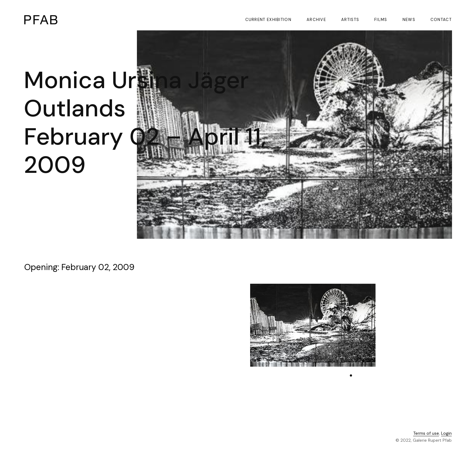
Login (446, 434)
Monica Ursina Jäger (136, 80)
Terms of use (426, 434)
